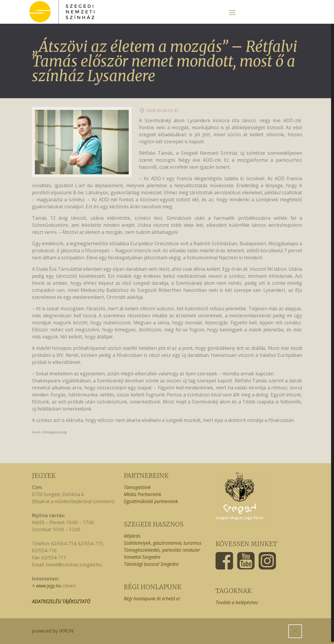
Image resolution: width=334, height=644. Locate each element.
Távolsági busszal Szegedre (151, 564)
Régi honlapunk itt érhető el (152, 599)
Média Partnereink (143, 494)
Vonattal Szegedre (142, 557)
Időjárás (132, 536)
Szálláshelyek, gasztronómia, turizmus (163, 543)
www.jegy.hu (49, 586)
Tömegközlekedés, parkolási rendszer (162, 550)
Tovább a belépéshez (237, 602)
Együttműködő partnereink (151, 501)
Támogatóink (137, 487)
